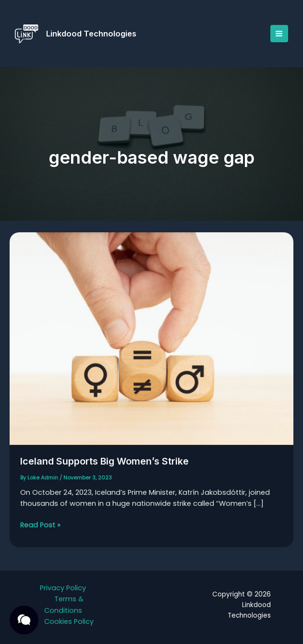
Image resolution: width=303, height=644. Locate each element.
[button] (24, 620)
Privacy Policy (63, 588)
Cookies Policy (69, 621)
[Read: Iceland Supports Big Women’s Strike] (151, 342)
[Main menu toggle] (279, 34)
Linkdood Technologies (92, 34)
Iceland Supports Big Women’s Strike (105, 465)
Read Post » (40, 529)
